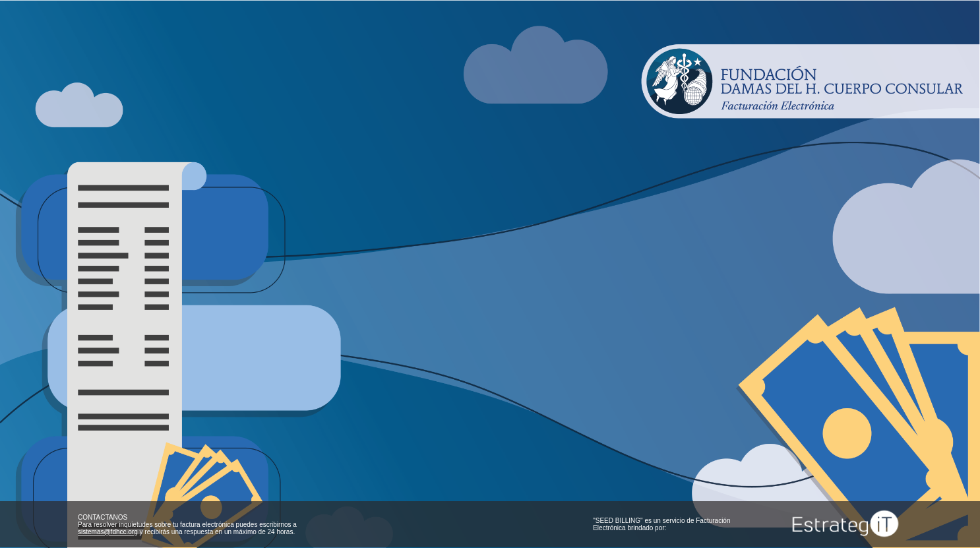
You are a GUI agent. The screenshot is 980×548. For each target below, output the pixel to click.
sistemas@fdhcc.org (108, 532)
